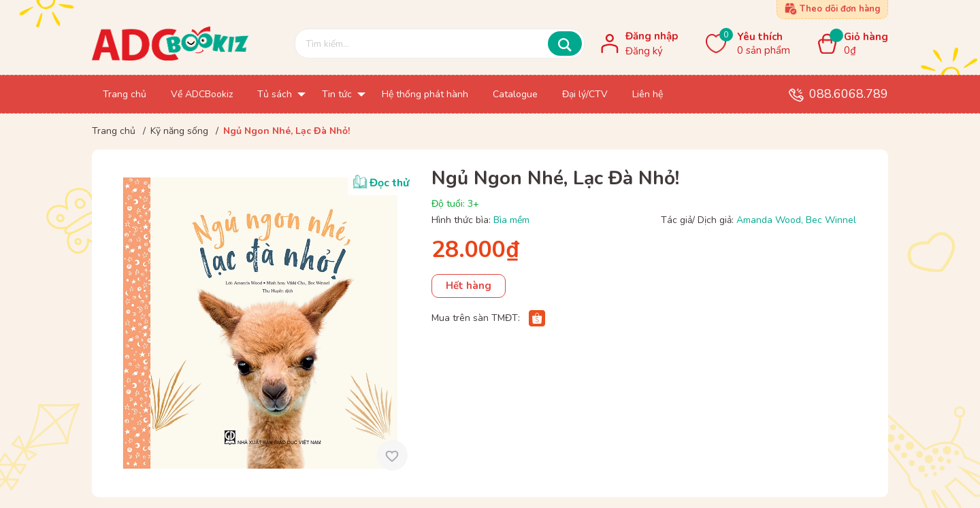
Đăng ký (644, 51)
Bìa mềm (511, 220)
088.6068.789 (849, 94)
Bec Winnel (831, 220)
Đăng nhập (652, 36)
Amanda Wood (769, 220)
